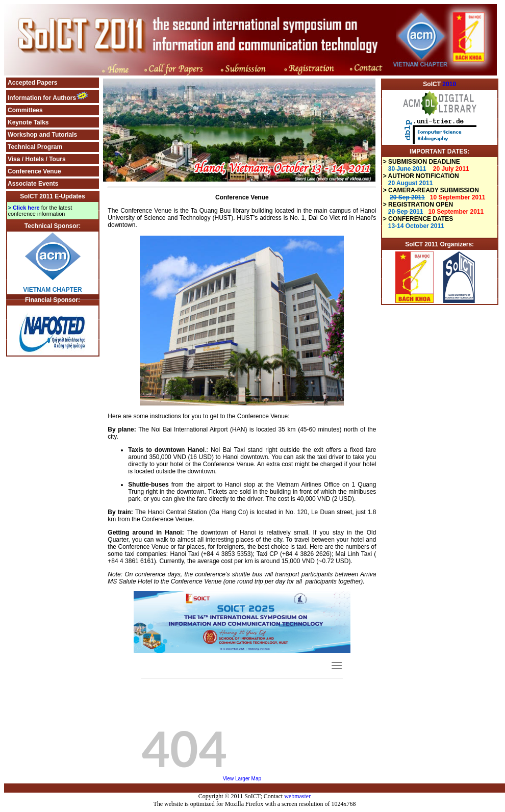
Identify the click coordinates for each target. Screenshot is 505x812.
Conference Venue (34, 171)
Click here (26, 208)
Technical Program (35, 147)
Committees (25, 110)
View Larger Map (242, 779)
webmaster (297, 796)
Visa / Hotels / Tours (37, 159)
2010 (449, 84)
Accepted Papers (32, 83)
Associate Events (33, 184)
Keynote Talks (28, 122)
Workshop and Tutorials (42, 135)
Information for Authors (42, 98)
